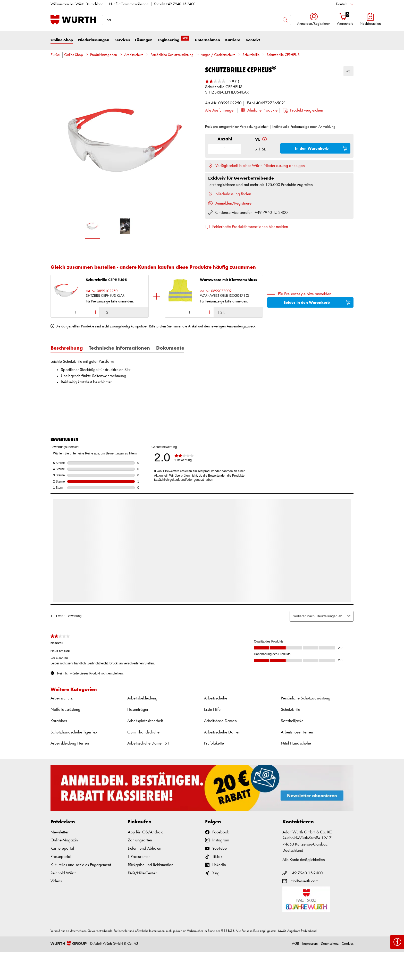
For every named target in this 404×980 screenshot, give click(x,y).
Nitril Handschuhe (296, 743)
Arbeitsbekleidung (142, 698)
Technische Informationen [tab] (119, 348)
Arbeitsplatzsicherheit (145, 721)
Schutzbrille (251, 55)
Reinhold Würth (64, 873)
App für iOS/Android (146, 832)
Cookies (348, 944)
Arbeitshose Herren (297, 732)
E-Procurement (140, 857)
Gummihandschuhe (143, 732)
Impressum (310, 944)
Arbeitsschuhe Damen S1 (148, 743)
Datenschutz (330, 944)
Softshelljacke (292, 721)
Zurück (55, 55)
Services (122, 40)
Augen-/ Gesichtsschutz (218, 55)
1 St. (107, 313)
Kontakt (253, 40)
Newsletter (60, 832)
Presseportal (61, 857)
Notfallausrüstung (65, 710)
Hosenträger (138, 710)
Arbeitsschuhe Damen (222, 732)
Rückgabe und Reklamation (151, 865)
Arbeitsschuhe (216, 698)
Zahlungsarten (140, 840)
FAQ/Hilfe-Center (142, 873)
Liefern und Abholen (145, 848)
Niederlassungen (94, 40)
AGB (296, 944)
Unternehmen (207, 40)
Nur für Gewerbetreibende (129, 4)
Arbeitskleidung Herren (70, 743)
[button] (314, 20)
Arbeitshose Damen (220, 721)
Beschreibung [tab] (67, 348)
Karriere (233, 40)
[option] (125, 143)
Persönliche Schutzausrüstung (172, 55)
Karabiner (59, 721)
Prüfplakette (214, 743)
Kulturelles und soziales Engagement (81, 865)
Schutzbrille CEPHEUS (283, 55)
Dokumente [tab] (170, 348)
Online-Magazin (64, 840)
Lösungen (144, 40)
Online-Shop (62, 40)
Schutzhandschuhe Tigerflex (74, 732)
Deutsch (342, 4)
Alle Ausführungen (220, 110)
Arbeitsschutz (134, 55)
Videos (56, 881)
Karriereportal (62, 848)
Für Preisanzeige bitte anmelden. (305, 294)
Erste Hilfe (212, 710)
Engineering (174, 40)
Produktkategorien (104, 55)
